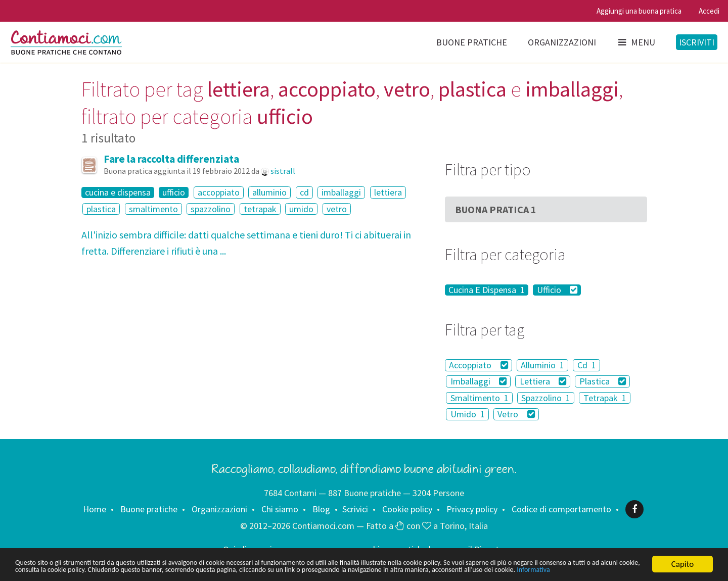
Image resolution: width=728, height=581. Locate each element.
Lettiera (543, 381)
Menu (636, 42)
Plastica (603, 381)
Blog (321, 509)
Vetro (516, 414)
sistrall (283, 171)
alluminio (269, 192)
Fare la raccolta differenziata (171, 159)
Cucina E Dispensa (487, 290)
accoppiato (219, 192)
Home (95, 509)
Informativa (171, 570)
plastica (101, 209)
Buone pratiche (472, 42)
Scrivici (355, 509)
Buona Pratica (496, 209)
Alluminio (542, 365)
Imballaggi (479, 381)
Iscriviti (697, 42)
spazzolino (211, 209)
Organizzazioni (562, 42)
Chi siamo (280, 509)
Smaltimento (480, 398)
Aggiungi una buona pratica (639, 11)
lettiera (388, 192)
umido (301, 209)
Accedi (709, 11)
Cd (587, 365)
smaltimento (153, 209)
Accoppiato (479, 365)
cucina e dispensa (118, 192)
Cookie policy (407, 509)
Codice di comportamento (561, 509)
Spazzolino (546, 398)
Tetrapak (605, 398)
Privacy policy (472, 509)
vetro (337, 209)
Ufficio (557, 290)
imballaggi (341, 192)
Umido (468, 414)
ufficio (174, 192)
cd (304, 192)
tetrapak (260, 209)
